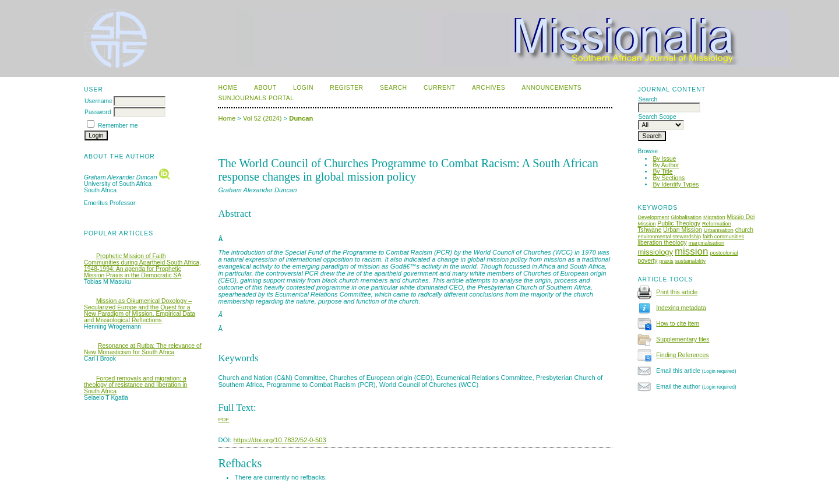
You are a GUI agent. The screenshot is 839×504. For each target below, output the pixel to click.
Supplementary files (683, 339)
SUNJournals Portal (256, 98)
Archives (489, 88)
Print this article (677, 292)
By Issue (664, 159)
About (265, 88)
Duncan (301, 118)
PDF (223, 419)
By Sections (669, 178)
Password (98, 112)
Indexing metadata (681, 308)
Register (346, 88)
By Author (666, 165)
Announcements (552, 88)
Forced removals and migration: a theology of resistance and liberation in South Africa (135, 385)
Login (303, 88)
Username (98, 101)
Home (228, 88)
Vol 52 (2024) (262, 118)
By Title (662, 172)
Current (439, 88)
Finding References (682, 355)
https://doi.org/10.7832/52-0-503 (280, 440)
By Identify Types (676, 184)
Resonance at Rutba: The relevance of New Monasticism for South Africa (143, 349)
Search (393, 88)
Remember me (118, 126)
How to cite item (678, 324)
